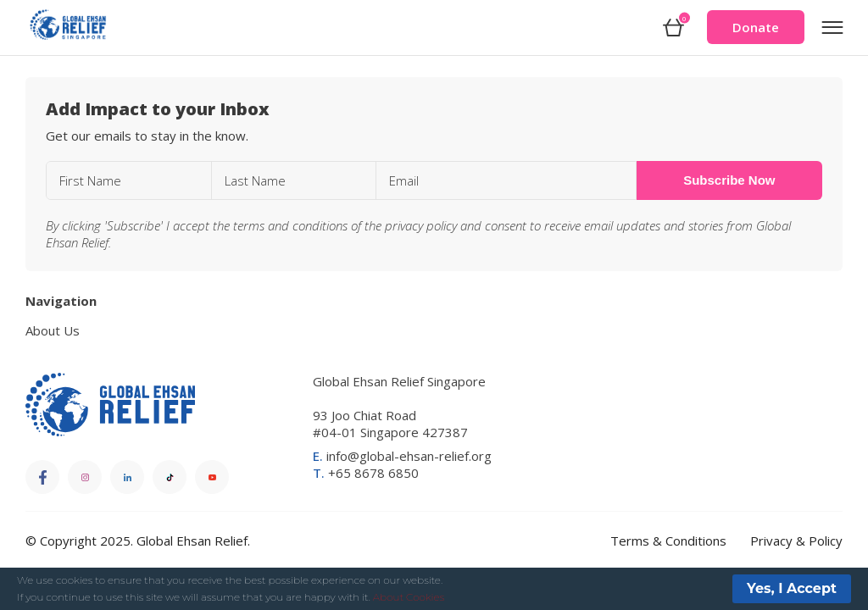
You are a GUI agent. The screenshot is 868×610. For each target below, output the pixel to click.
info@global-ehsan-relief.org (402, 456)
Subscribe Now (729, 180)
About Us (53, 330)
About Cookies (409, 597)
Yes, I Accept (792, 588)
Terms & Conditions (668, 541)
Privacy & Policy (796, 541)
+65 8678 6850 (366, 473)
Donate (756, 27)
